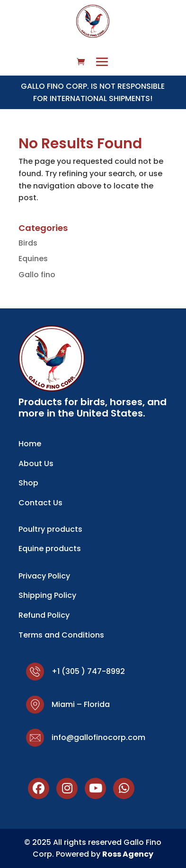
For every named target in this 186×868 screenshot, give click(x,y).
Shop (28, 483)
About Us (36, 464)
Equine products (50, 549)
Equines (33, 259)
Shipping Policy (47, 595)
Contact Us (40, 503)
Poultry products (50, 529)
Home (30, 444)
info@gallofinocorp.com (98, 737)
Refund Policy (44, 615)
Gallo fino (37, 275)
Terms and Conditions (61, 635)
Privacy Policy (44, 576)
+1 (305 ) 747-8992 (88, 671)
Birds (28, 243)
